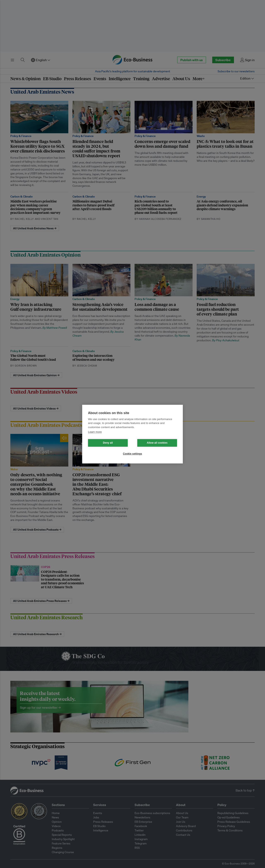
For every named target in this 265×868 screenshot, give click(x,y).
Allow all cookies (157, 443)
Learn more (95, 432)
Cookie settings (132, 454)
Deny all (108, 443)
